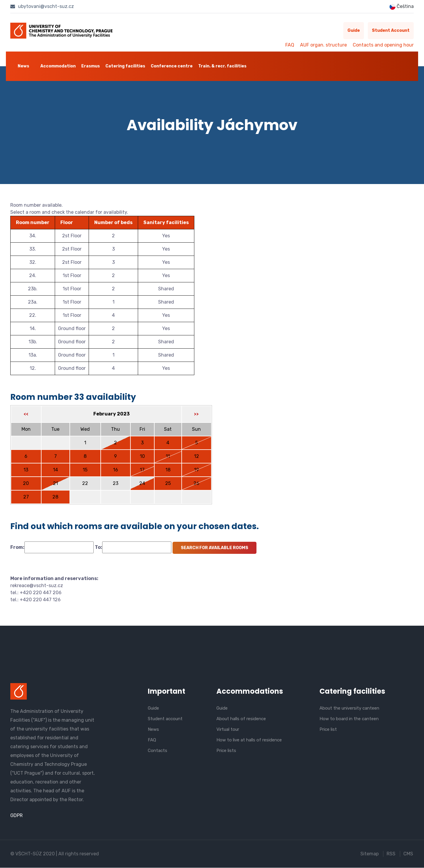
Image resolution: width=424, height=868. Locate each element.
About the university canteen (349, 708)
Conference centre (172, 66)
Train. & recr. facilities (222, 66)
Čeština (402, 7)
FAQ (290, 45)
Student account (389, 31)
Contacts (158, 751)
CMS (409, 854)
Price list (328, 729)
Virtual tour (228, 729)
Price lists (226, 751)
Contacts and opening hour (383, 45)
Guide (349, 31)
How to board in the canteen (349, 719)
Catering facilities (125, 66)
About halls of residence (241, 719)
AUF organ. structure (323, 45)
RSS (391, 854)
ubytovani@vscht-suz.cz (42, 6)
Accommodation (58, 66)
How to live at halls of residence (249, 740)
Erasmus (91, 66)
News (23, 66)
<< (26, 415)
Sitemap (369, 854)
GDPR (16, 816)
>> (196, 415)
